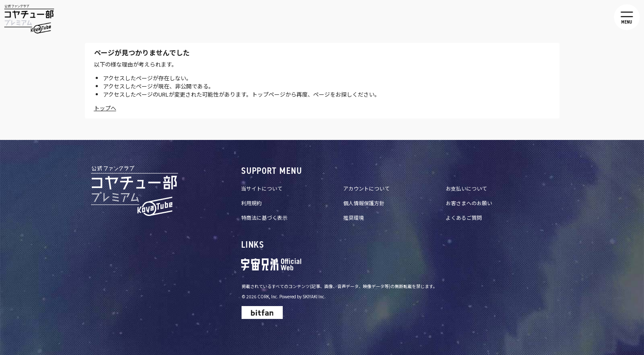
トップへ (105, 108)
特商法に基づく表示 (264, 217)
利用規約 (251, 203)
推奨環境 (354, 217)
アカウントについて (366, 188)
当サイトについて (262, 188)
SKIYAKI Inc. (314, 296)
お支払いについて (466, 188)
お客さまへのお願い (469, 203)
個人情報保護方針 (364, 203)
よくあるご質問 (464, 217)
